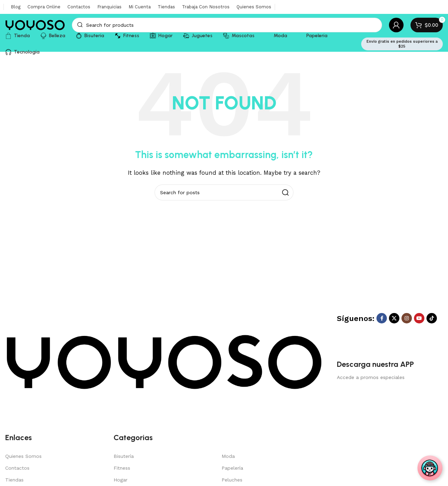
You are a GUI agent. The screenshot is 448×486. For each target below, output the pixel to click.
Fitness (122, 468)
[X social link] (394, 318)
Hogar (121, 480)
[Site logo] (35, 25)
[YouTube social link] (419, 318)
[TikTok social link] (432, 318)
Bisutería (124, 456)
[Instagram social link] (407, 318)
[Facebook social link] (382, 318)
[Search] (227, 25)
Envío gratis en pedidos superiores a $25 (402, 44)
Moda (228, 456)
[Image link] (164, 362)
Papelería (232, 468)
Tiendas (14, 480)
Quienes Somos (23, 456)
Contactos (17, 468)
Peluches (232, 480)
